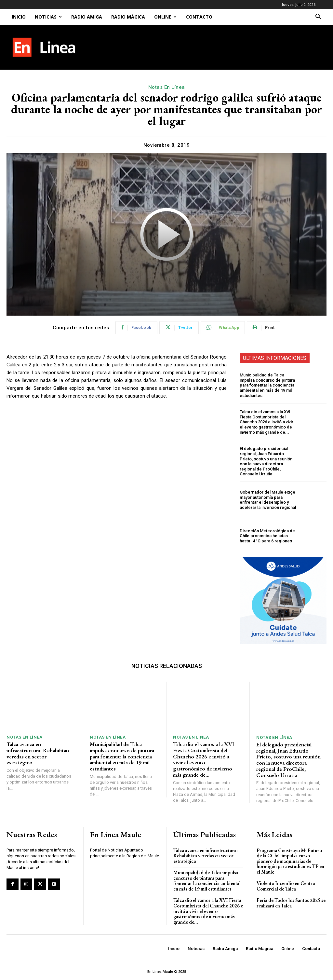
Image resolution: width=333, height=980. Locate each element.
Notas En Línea (167, 87)
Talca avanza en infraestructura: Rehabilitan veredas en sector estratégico (38, 753)
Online (165, 17)
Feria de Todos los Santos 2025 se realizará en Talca (291, 903)
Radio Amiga (87, 17)
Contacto (199, 17)
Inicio (19, 17)
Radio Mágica (128, 17)
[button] (318, 17)
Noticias (48, 17)
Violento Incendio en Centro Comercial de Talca (286, 886)
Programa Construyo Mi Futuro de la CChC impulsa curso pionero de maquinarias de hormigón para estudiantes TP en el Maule (290, 861)
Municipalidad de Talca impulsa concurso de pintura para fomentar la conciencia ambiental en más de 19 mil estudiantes (267, 385)
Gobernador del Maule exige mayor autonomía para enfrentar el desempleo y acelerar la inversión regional (268, 500)
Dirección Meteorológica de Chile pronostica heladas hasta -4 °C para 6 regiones (267, 536)
